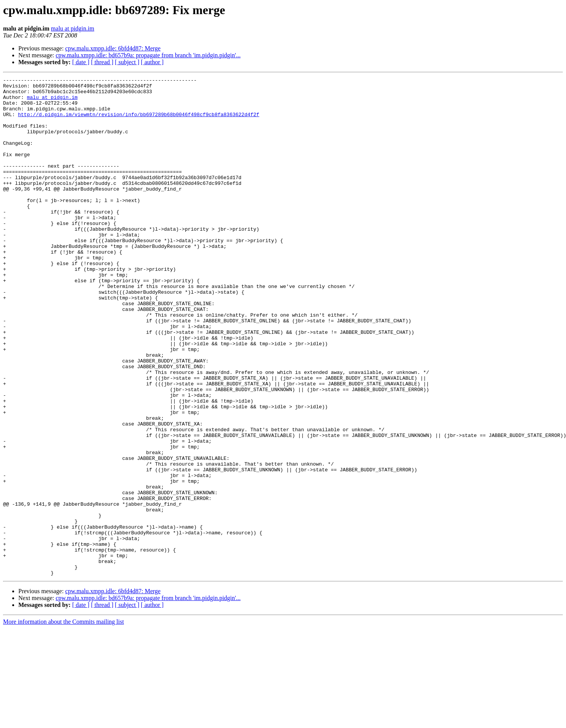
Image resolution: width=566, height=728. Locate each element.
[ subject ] (127, 62)
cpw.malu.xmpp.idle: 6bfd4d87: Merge (113, 48)
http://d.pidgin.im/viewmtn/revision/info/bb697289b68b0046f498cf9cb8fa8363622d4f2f (139, 122)
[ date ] (81, 62)
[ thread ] (102, 62)
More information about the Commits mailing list (63, 721)
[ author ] (152, 62)
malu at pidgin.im (72, 28)
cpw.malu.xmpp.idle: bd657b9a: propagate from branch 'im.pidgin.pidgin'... (148, 55)
